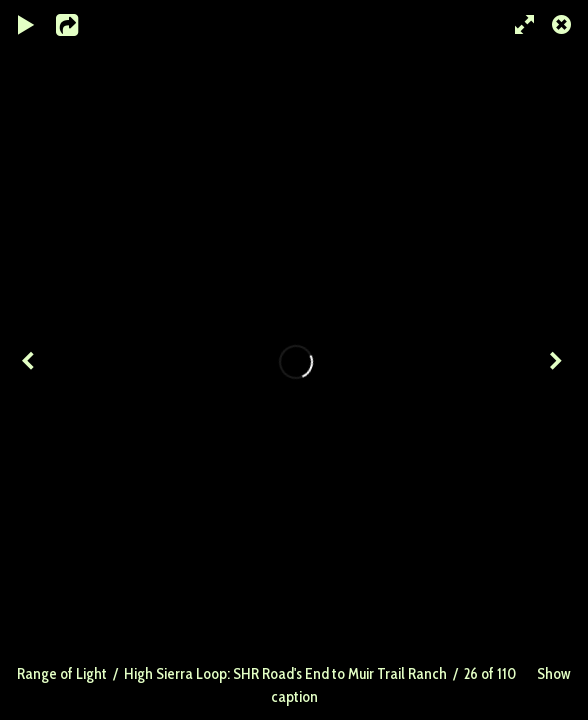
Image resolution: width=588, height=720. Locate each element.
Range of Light (62, 673)
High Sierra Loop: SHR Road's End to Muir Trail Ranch (285, 673)
